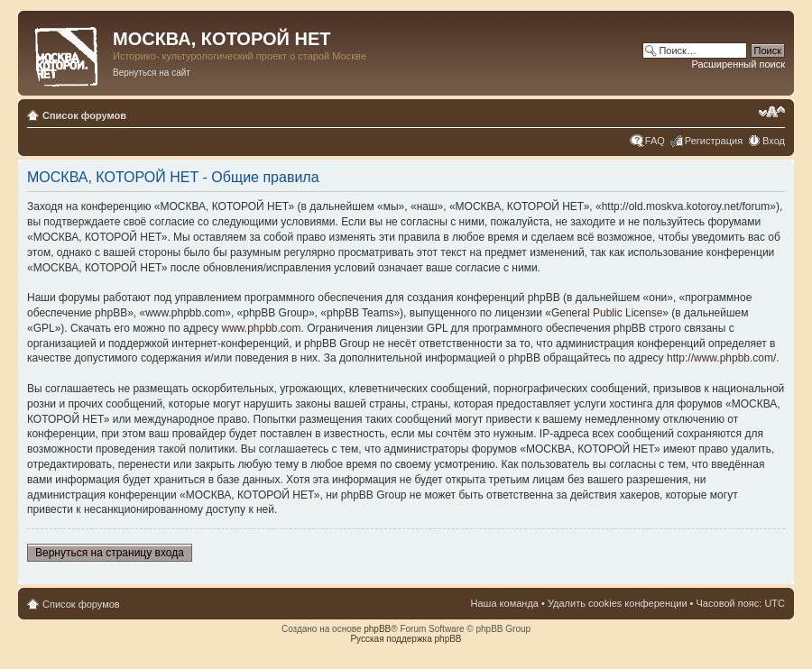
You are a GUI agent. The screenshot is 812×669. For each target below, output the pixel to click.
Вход (774, 141)
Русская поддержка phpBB (406, 639)
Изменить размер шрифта (772, 112)
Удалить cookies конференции (618, 603)
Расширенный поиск (738, 64)
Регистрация (714, 141)
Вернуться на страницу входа (110, 553)
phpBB (377, 629)
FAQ (655, 141)
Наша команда (505, 603)
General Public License (607, 313)
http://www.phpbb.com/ (721, 358)
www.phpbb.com (261, 328)
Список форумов (84, 115)
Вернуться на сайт (152, 73)
